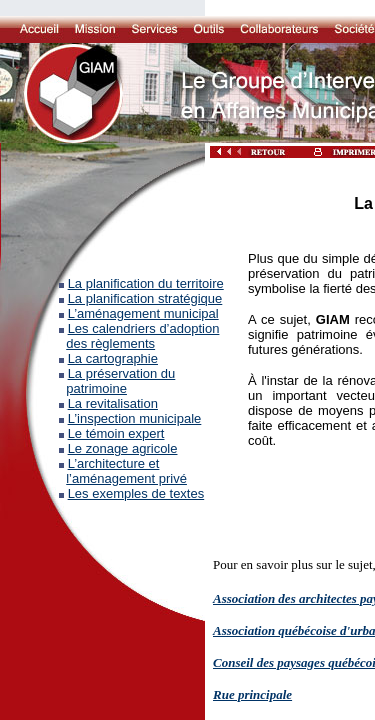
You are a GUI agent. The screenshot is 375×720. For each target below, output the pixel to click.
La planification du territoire (146, 283)
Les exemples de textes (136, 493)
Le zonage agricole (123, 448)
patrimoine (96, 388)
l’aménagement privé (126, 478)
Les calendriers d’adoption (144, 328)
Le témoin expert (116, 433)
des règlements (110, 343)
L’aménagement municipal (143, 313)
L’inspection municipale (135, 418)
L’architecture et (114, 463)
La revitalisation (113, 403)
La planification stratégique (145, 298)
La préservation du (122, 373)
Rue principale (252, 694)
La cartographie (113, 358)
